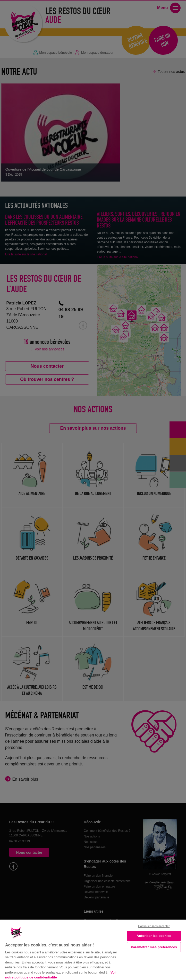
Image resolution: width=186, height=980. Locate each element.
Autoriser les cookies (154, 936)
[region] (93, 949)
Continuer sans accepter (154, 926)
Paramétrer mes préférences (154, 947)
